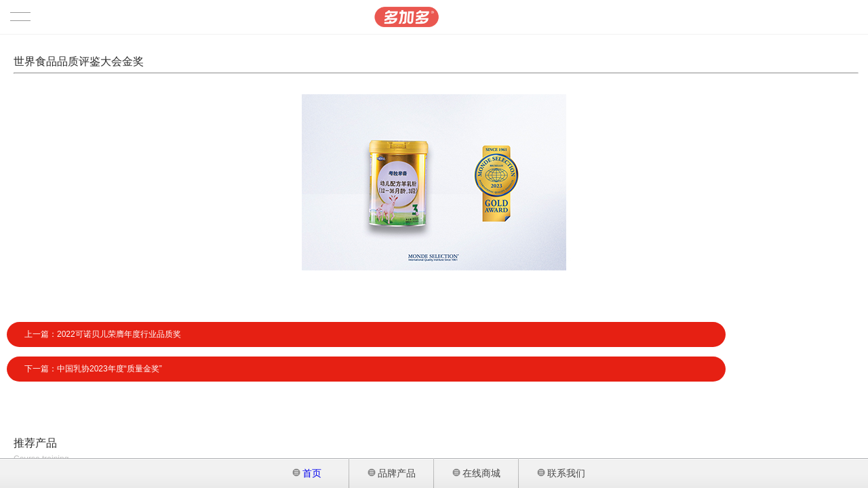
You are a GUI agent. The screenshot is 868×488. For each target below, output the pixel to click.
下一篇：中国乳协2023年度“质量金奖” (93, 369)
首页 (307, 473)
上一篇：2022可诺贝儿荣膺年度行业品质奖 (103, 334)
